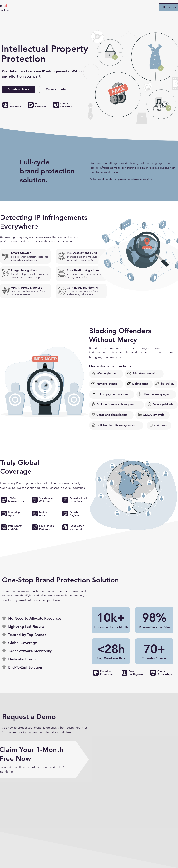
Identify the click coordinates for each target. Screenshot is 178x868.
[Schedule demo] (18, 89)
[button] (56, 89)
